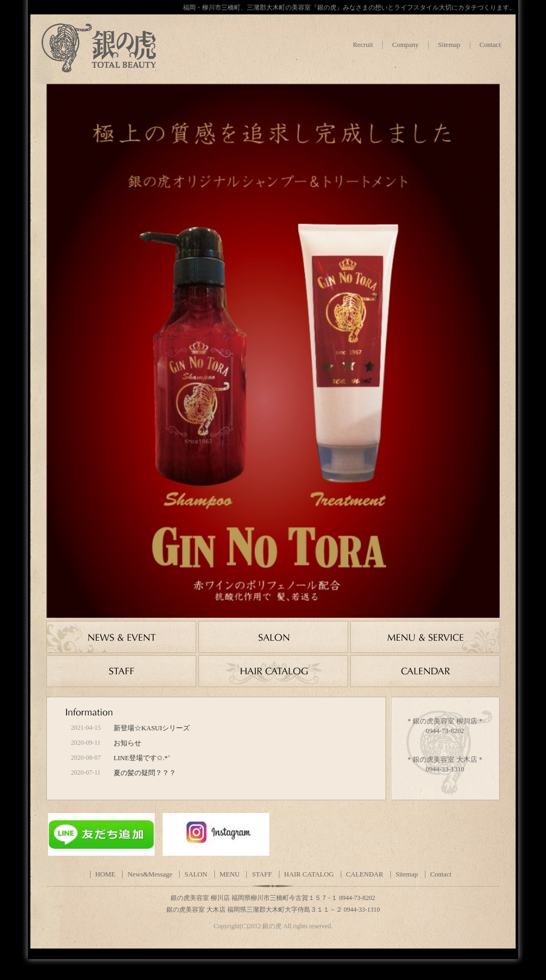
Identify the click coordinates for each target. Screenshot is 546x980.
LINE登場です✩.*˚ (142, 758)
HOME (106, 874)
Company (405, 45)
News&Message (150, 874)
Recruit (363, 45)
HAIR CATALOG (309, 874)
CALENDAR (365, 874)
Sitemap (449, 45)
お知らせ (127, 743)
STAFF (262, 874)
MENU (230, 874)
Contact (490, 45)
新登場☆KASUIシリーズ (152, 728)
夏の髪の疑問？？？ (145, 773)
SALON (196, 874)
